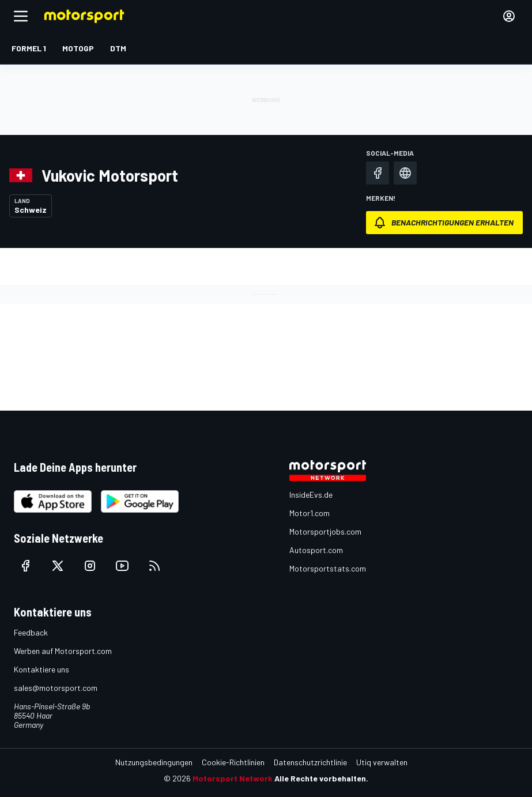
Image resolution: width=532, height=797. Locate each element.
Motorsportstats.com (328, 568)
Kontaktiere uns (41, 669)
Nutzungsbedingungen (154, 762)
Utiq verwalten (382, 762)
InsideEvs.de (311, 495)
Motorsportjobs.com (325, 531)
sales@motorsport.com (56, 688)
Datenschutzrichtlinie (310, 762)
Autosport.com (316, 550)
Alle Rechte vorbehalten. (321, 778)
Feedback (31, 632)
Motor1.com (310, 513)
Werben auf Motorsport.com (63, 651)
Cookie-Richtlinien (233, 762)
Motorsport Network (233, 778)
